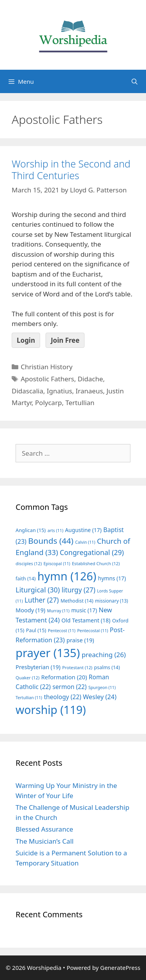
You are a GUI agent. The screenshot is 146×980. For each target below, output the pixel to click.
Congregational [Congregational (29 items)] (92, 552)
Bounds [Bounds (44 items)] (51, 541)
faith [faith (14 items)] (26, 579)
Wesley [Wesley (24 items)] (100, 697)
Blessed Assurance (44, 829)
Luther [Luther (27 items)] (42, 600)
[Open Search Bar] (135, 81)
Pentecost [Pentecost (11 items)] (62, 631)
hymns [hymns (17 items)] (112, 578)
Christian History (47, 367)
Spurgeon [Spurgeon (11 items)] (102, 687)
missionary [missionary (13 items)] (112, 601)
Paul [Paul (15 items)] (36, 630)
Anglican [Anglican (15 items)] (31, 530)
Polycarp (48, 403)
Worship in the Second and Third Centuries (71, 169)
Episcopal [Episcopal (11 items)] (57, 564)
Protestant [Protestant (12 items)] (77, 667)
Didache (90, 379)
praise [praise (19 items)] (80, 640)
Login (26, 340)
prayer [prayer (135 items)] (48, 653)
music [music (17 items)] (84, 610)
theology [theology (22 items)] (63, 697)
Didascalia (27, 391)
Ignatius (59, 391)
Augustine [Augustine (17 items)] (83, 530)
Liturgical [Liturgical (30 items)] (38, 590)
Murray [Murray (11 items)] (58, 611)
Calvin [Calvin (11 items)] (85, 542)
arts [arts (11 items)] (55, 531)
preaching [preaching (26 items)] (104, 655)
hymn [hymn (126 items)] (67, 576)
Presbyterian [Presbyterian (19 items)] (38, 667)
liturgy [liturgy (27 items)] (78, 590)
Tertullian (80, 403)
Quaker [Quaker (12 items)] (27, 678)
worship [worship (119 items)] (51, 710)
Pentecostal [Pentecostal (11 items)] (93, 631)
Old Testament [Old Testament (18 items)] (86, 620)
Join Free (65, 340)
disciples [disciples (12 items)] (29, 563)
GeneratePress (120, 968)
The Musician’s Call (45, 841)
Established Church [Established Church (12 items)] (96, 563)
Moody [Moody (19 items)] (30, 610)
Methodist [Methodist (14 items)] (77, 601)
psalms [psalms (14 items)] (107, 667)
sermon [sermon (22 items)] (70, 687)
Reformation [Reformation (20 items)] (64, 677)
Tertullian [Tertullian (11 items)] (29, 698)
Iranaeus (89, 391)
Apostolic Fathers (47, 379)
